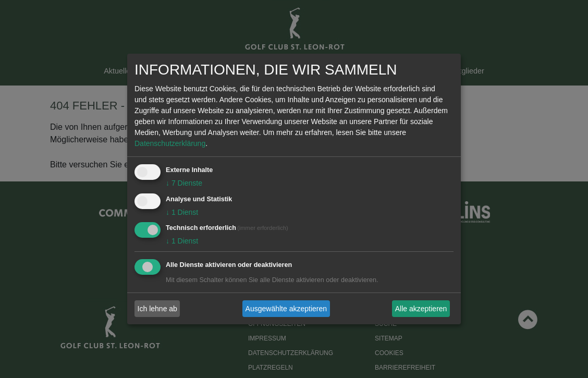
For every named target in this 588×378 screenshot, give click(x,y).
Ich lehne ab (157, 309)
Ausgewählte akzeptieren (286, 309)
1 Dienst (182, 212)
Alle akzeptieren (421, 309)
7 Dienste (184, 183)
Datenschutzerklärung (170, 143)
